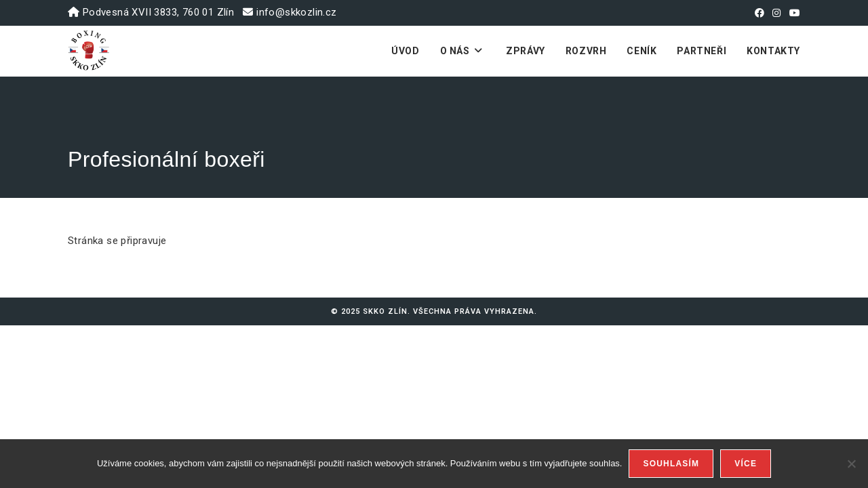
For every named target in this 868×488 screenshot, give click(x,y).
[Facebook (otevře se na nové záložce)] (759, 13)
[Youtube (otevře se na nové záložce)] (793, 13)
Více (746, 464)
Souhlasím (671, 464)
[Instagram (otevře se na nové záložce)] (776, 13)
